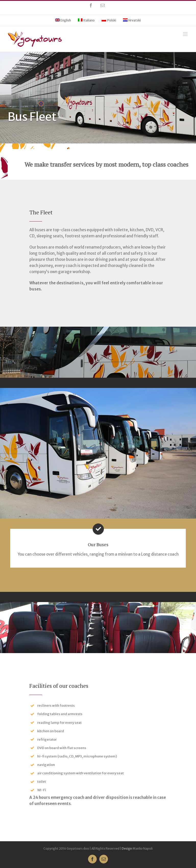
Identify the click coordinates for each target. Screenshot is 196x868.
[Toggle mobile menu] (186, 34)
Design (127, 848)
